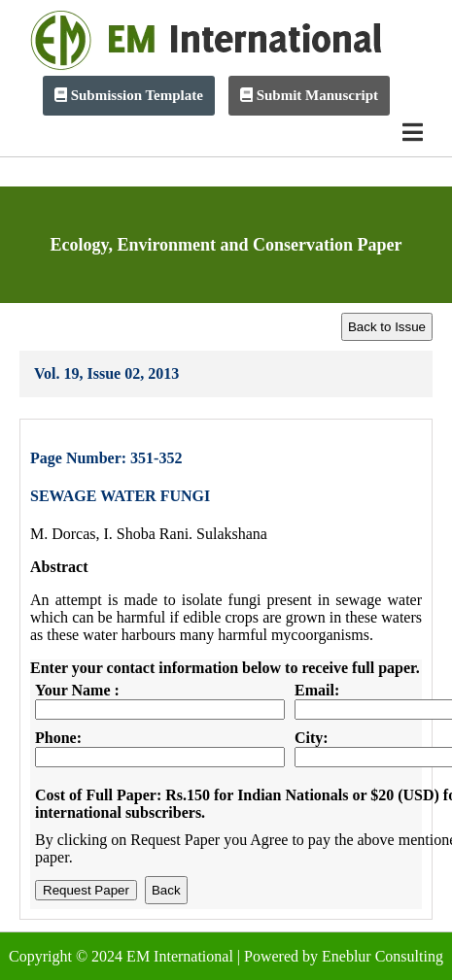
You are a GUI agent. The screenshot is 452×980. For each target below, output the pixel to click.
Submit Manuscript (309, 95)
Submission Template (129, 95)
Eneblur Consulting (382, 956)
